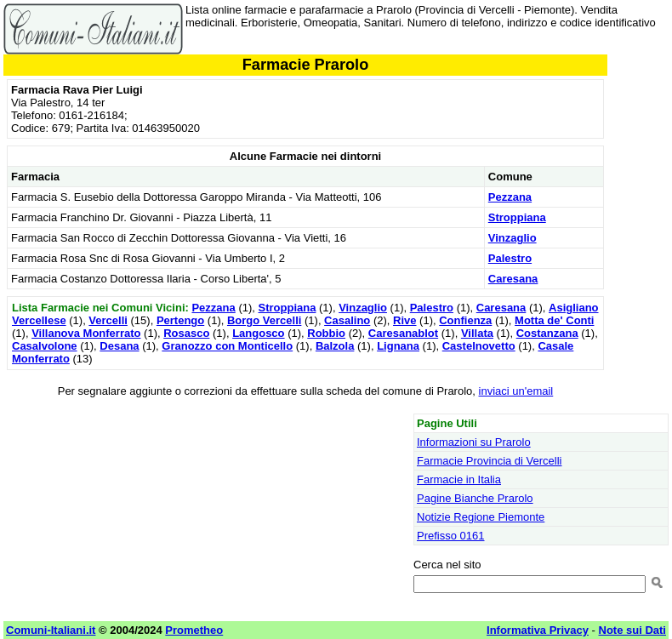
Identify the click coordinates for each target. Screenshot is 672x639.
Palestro (510, 258)
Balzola (335, 346)
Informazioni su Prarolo (474, 442)
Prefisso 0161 (451, 536)
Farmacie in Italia (459, 479)
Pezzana (510, 197)
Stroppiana (517, 217)
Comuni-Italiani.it (51, 630)
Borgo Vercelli (264, 320)
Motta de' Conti (554, 320)
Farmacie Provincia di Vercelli (490, 461)
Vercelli (108, 320)
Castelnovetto (479, 346)
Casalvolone (45, 346)
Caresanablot (403, 333)
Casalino (347, 320)
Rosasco (186, 333)
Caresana (513, 279)
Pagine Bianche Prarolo (475, 498)
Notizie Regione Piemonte (481, 517)
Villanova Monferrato (86, 333)
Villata (477, 333)
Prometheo (194, 630)
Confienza (465, 320)
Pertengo (180, 320)
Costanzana (547, 333)
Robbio (326, 333)
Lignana (398, 346)
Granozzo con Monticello (227, 346)
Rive (404, 320)
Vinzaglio (513, 238)
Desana (119, 346)
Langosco (258, 333)
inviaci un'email (516, 391)
